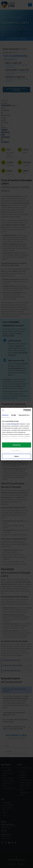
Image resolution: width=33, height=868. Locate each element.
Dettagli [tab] (14, 415)
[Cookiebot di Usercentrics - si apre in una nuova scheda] (23, 410)
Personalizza (17, 451)
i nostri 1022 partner (12, 424)
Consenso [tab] (5, 415)
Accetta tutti (16, 445)
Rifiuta (16, 456)
